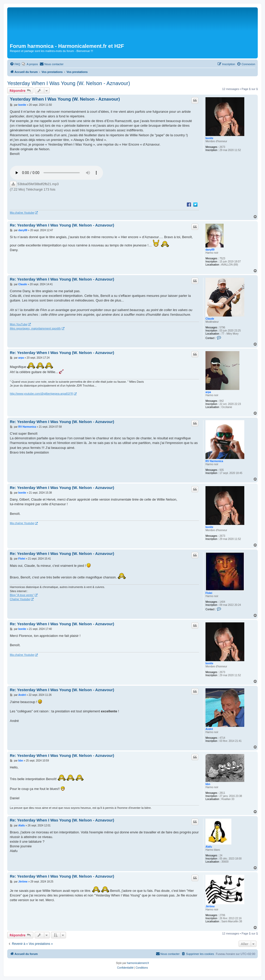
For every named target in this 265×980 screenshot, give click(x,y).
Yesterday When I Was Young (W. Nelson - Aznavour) (69, 83)
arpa (208, 392)
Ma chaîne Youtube (22, 213)
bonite (209, 138)
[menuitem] (15, 64)
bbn (208, 784)
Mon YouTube (19, 324)
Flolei (209, 593)
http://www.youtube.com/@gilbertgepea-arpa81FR (41, 394)
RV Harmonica (214, 461)
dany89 (210, 250)
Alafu (209, 847)
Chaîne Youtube (20, 599)
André (209, 729)
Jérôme (210, 906)
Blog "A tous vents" (22, 595)
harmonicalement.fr (138, 963)
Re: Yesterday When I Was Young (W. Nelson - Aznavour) (62, 225)
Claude (210, 319)
